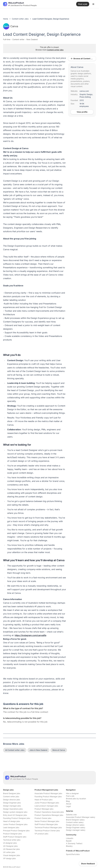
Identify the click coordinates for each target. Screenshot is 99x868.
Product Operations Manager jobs (49, 815)
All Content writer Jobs (15, 750)
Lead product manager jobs (46, 806)
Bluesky (69, 846)
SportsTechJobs (73, 854)
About (69, 804)
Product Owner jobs (43, 818)
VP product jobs (41, 834)
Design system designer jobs (15, 812)
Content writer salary (75, 822)
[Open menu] (93, 4)
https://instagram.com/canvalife (30, 635)
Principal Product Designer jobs (16, 831)
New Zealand (32, 39)
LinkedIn (70, 838)
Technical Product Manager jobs (48, 827)
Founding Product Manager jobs (48, 796)
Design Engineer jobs (12, 803)
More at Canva (59, 750)
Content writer (18, 39)
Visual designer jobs (12, 855)
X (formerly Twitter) (74, 843)
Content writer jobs (55, 50)
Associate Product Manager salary (81, 817)
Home (6, 19)
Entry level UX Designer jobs (15, 815)
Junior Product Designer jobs (15, 824)
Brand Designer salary (75, 820)
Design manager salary (76, 830)
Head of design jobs (12, 821)
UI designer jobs (10, 843)
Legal (68, 806)
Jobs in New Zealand (38, 750)
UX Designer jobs (10, 846)
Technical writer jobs (12, 840)
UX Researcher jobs (11, 849)
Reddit (69, 841)
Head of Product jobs (44, 800)
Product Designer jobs (12, 834)
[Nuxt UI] (20, 4)
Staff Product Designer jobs (15, 837)
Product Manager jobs (44, 809)
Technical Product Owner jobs (47, 831)
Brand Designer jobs (12, 793)
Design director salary (75, 825)
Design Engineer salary (76, 827)
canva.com (84, 91)
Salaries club (71, 815)
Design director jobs (12, 800)
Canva (11, 26)
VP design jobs (9, 858)
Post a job (70, 796)
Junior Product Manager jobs (47, 803)
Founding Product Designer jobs (17, 818)
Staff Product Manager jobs (46, 824)
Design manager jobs (12, 806)
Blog (68, 801)
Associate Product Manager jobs (48, 793)
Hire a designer (72, 793)
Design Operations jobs (13, 809)
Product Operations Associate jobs (49, 812)
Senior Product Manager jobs (47, 821)
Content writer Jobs (20, 19)
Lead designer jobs (11, 827)
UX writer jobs (9, 852)
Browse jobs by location (76, 799)
